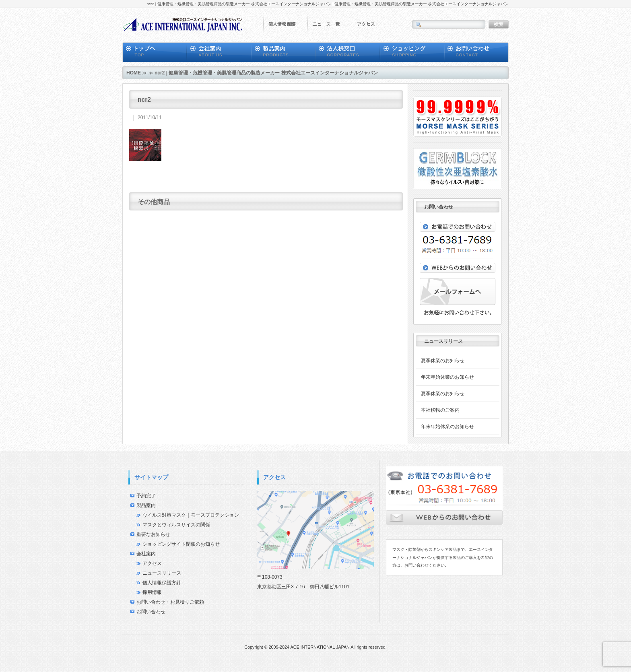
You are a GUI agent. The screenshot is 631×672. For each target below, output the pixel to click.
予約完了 (146, 496)
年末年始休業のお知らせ (447, 377)
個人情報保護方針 (162, 583)
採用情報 (152, 592)
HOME (134, 73)
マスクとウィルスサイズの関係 (176, 525)
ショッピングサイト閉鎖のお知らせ (181, 544)
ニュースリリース (162, 573)
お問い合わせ (151, 612)
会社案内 (146, 554)
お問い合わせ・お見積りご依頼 (170, 602)
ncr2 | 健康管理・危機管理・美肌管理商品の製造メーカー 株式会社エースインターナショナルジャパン (266, 73)
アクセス (152, 563)
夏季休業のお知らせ (443, 361)
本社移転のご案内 (440, 410)
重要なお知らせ (153, 534)
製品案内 (146, 505)
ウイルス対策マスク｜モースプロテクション (191, 515)
